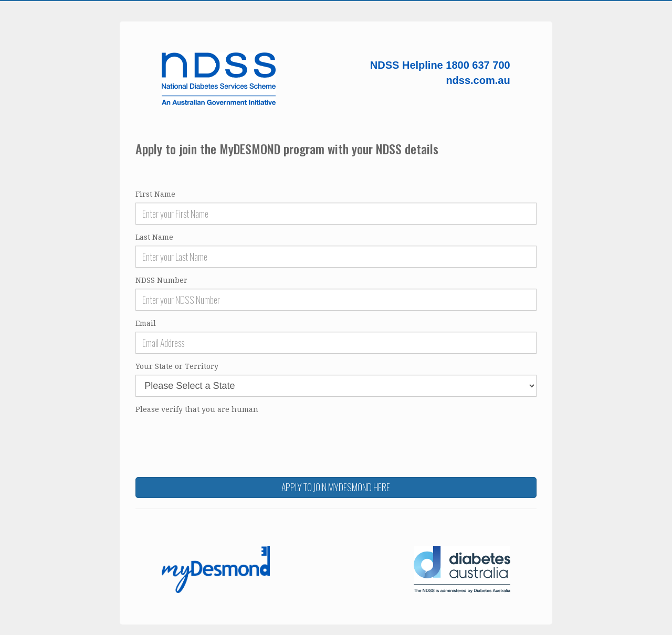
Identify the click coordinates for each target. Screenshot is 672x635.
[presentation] (215, 438)
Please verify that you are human (197, 409)
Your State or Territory (177, 366)
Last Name (154, 237)
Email (146, 323)
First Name (155, 194)
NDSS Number (161, 280)
